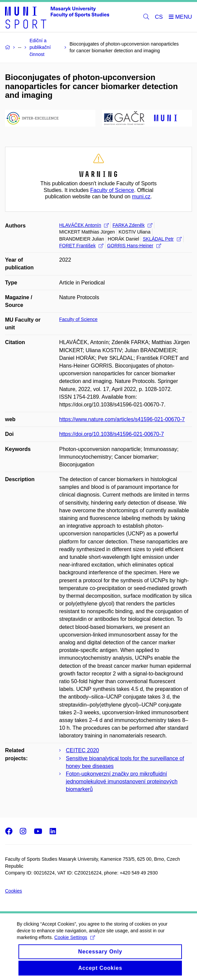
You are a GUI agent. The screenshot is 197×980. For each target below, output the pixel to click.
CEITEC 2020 (82, 750)
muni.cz (141, 197)
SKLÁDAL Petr (162, 239)
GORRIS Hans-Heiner (134, 246)
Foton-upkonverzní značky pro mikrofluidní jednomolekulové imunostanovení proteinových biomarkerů (122, 781)
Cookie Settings (75, 942)
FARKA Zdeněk (132, 225)
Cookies (14, 891)
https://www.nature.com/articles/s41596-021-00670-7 (122, 419)
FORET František (81, 246)
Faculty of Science (112, 190)
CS (159, 17)
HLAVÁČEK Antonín (84, 225)
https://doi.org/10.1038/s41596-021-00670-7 (111, 434)
